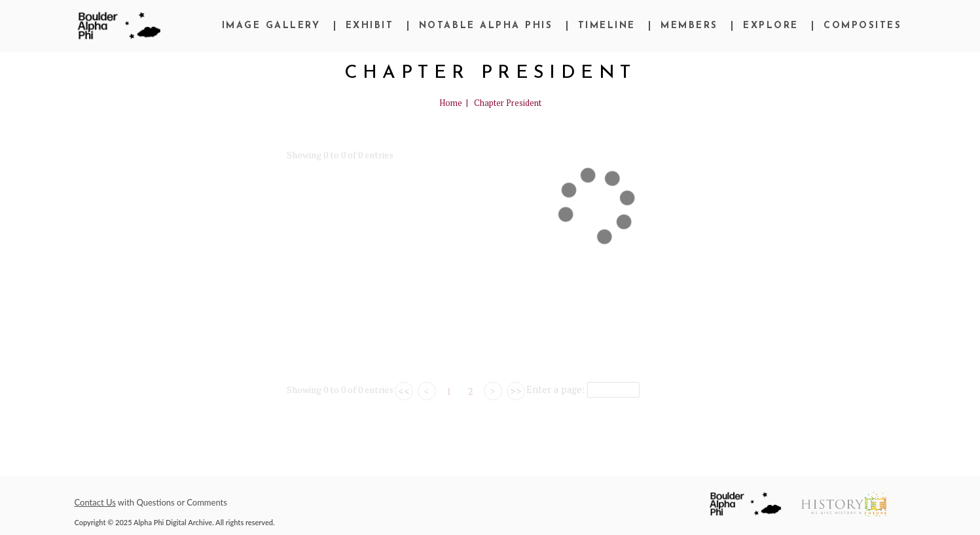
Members (689, 26)
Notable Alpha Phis (486, 26)
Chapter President (508, 103)
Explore (771, 26)
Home (451, 103)
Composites (862, 26)
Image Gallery (271, 26)
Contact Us (95, 502)
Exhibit (370, 26)
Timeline (607, 26)
